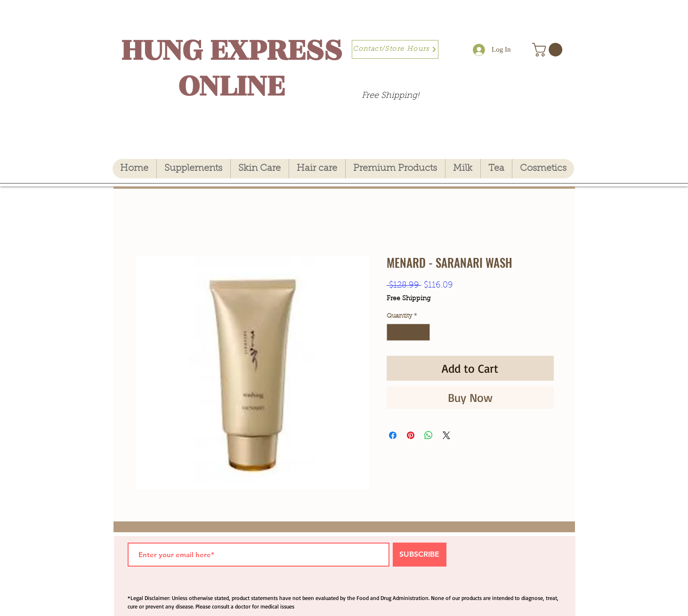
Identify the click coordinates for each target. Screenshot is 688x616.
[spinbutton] (408, 332)
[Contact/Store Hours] (395, 49)
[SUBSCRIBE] (420, 555)
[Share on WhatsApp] (429, 435)
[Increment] (423, 332)
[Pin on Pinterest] (411, 435)
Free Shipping (409, 299)
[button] (549, 50)
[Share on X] (446, 435)
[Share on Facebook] (393, 435)
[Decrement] (394, 332)
